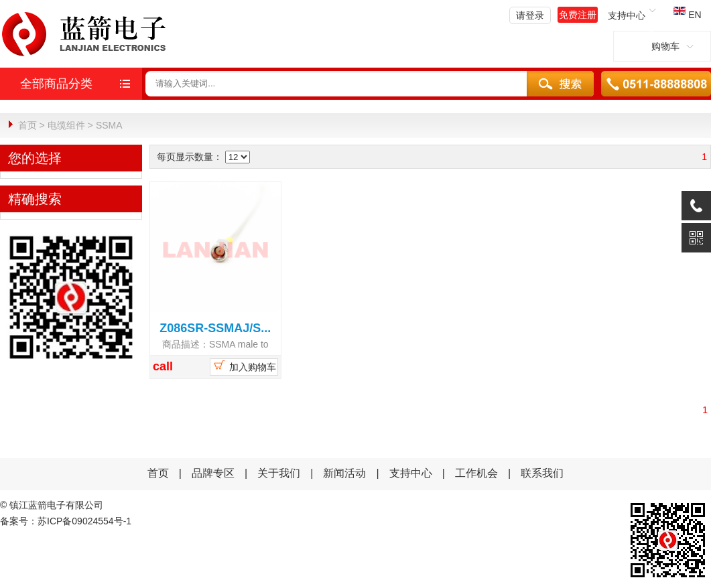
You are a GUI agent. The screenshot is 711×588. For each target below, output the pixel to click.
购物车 (662, 46)
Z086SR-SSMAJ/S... (215, 327)
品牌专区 (213, 472)
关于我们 (279, 472)
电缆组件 (66, 125)
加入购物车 (244, 365)
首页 (27, 125)
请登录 (530, 15)
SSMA (109, 125)
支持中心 (411, 472)
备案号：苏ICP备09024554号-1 (66, 520)
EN (687, 15)
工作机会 (476, 472)
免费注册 (578, 15)
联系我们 (542, 472)
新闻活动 (346, 472)
